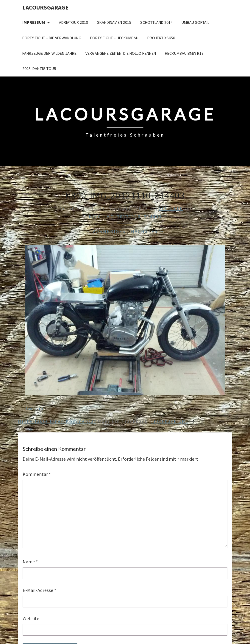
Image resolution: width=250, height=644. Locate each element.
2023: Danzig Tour (39, 68)
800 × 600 (171, 208)
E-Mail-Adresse (39, 590)
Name (30, 562)
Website (31, 618)
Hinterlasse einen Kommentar (57, 421)
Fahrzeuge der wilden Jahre (49, 53)
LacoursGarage (45, 7)
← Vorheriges (106, 231)
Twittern (34, 408)
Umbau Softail (195, 22)
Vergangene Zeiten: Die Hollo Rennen (121, 53)
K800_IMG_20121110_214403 (125, 217)
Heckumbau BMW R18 (184, 53)
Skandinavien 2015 (114, 22)
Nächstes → (148, 231)
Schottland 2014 (156, 22)
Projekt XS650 (161, 38)
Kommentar (37, 474)
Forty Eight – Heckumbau (114, 38)
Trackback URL (169, 421)
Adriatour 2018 (74, 22)
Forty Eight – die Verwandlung (52, 38)
